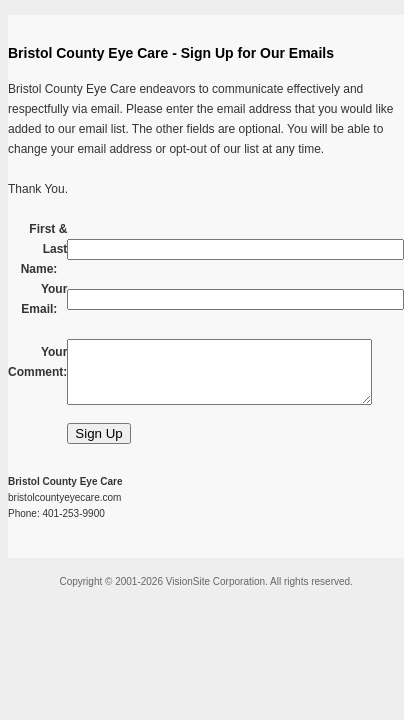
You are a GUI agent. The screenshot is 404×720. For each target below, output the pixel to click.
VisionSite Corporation (215, 581)
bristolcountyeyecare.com (64, 497)
